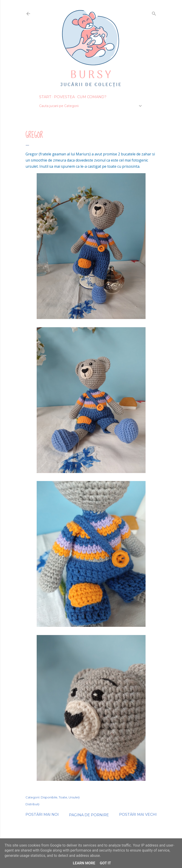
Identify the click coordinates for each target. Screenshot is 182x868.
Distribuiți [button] (32, 804)
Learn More (84, 863)
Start (45, 97)
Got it (105, 863)
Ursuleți (74, 797)
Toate (63, 797)
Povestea (64, 97)
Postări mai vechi (138, 814)
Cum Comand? (92, 97)
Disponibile (49, 797)
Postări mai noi (42, 814)
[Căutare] (154, 13)
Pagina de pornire (89, 815)
